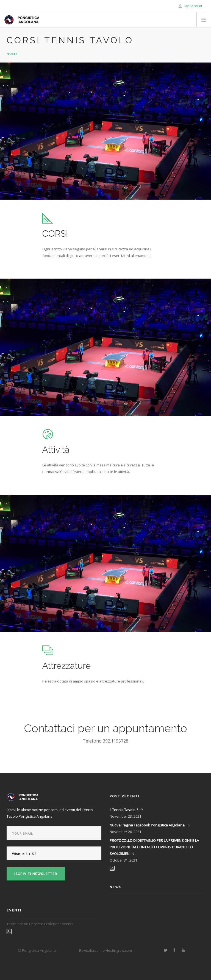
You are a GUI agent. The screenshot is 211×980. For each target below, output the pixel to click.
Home (12, 54)
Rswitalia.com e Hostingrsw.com (105, 950)
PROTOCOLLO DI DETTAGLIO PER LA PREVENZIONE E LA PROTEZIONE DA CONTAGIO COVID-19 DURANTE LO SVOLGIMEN (154, 847)
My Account (190, 6)
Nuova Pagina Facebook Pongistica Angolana (147, 825)
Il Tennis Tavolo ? (124, 810)
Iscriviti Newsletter (36, 874)
